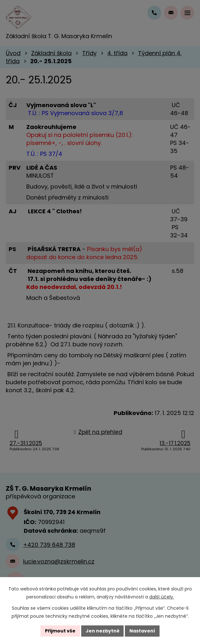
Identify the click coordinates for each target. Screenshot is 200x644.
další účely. (162, 597)
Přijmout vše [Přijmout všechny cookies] (60, 631)
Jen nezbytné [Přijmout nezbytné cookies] (103, 631)
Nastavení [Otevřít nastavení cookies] (143, 631)
